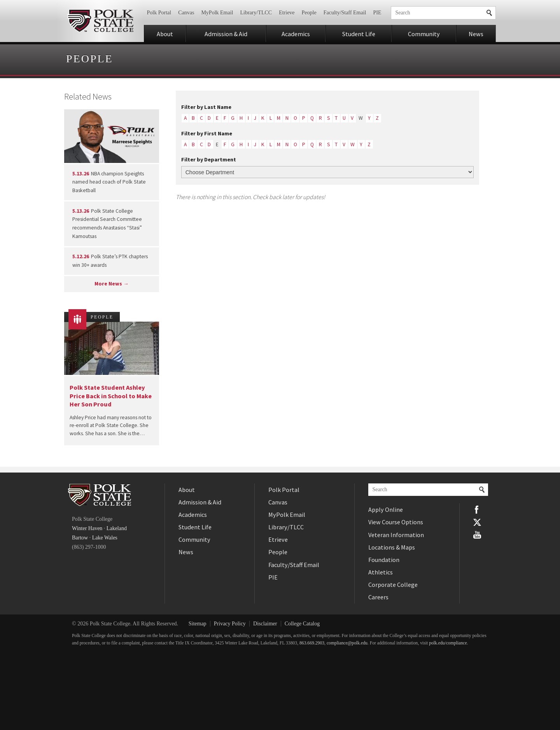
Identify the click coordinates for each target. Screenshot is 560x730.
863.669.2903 (312, 643)
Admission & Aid (226, 34)
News (476, 34)
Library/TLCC (256, 13)
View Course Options (396, 522)
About (165, 34)
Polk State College (100, 21)
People (309, 13)
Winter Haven (87, 528)
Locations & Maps (392, 547)
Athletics (381, 572)
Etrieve (287, 13)
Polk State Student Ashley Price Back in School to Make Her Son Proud (111, 396)
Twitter (477, 522)
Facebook (477, 509)
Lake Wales (105, 538)
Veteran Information (396, 535)
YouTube (477, 535)
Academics (296, 34)
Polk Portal (159, 13)
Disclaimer (265, 624)
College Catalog (302, 624)
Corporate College (393, 585)
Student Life (359, 34)
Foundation (384, 560)
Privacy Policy (230, 624)
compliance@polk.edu (347, 643)
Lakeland (117, 528)
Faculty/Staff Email (345, 13)
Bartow (80, 538)
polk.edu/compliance (448, 643)
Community (424, 34)
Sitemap (198, 624)
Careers (378, 597)
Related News (88, 96)
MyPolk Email (217, 13)
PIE (377, 13)
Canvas (186, 13)
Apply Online (386, 509)
